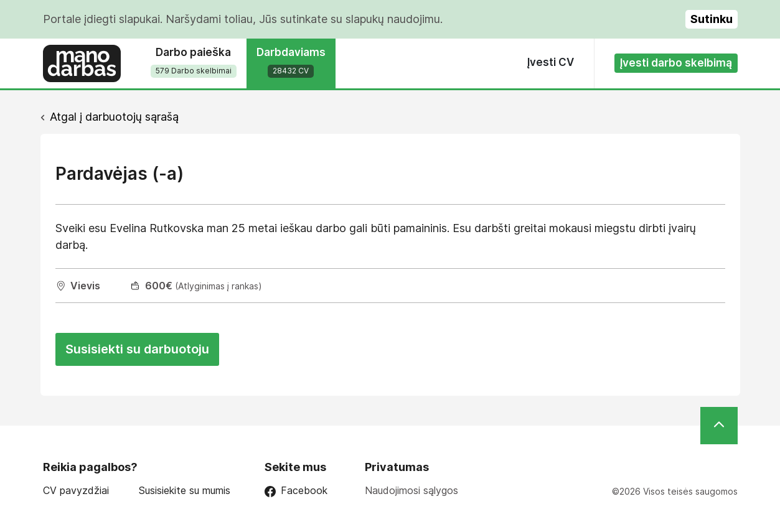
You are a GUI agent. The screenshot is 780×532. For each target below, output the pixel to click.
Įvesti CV (551, 62)
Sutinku (712, 19)
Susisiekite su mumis (185, 491)
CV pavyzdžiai (76, 491)
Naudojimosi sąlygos (411, 490)
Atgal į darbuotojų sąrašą (114, 117)
